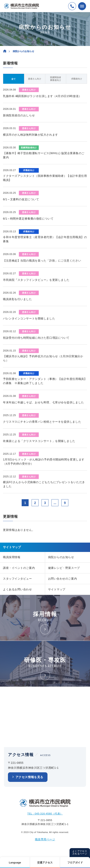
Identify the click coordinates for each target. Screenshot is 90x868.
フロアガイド (75, 863)
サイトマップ (57, 589)
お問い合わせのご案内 (63, 579)
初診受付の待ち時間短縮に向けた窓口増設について (36, 338)
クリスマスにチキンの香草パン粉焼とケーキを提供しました (42, 422)
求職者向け (77, 79)
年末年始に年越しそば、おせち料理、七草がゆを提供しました (44, 402)
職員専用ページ (45, 839)
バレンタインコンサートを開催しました (29, 318)
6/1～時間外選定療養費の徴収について (28, 219)
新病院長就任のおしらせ (19, 115)
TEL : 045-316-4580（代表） (45, 814)
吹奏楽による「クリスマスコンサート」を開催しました (39, 441)
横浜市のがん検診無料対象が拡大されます (30, 135)
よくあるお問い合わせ (17, 589)
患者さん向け (35, 79)
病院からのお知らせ (61, 557)
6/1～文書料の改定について (21, 199)
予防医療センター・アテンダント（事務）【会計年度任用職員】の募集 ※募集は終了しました (45, 381)
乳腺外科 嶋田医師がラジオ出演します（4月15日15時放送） (42, 96)
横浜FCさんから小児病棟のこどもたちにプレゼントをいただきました (44, 484)
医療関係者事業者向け (56, 79)
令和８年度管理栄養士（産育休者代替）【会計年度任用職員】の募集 (45, 239)
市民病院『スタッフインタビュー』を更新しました (36, 280)
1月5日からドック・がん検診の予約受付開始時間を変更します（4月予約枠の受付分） (44, 462)
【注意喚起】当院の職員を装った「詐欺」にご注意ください (42, 261)
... (55, 503)
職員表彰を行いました (17, 299)
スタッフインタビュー (17, 579)
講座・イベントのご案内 (19, 568)
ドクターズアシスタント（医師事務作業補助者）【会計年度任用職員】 (45, 178)
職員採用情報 (12, 557)
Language (15, 863)
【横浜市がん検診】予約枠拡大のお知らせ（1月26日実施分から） (43, 358)
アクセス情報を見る (29, 777)
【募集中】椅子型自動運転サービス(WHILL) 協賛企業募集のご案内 (44, 155)
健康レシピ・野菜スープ (64, 568)
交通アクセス (45, 863)
